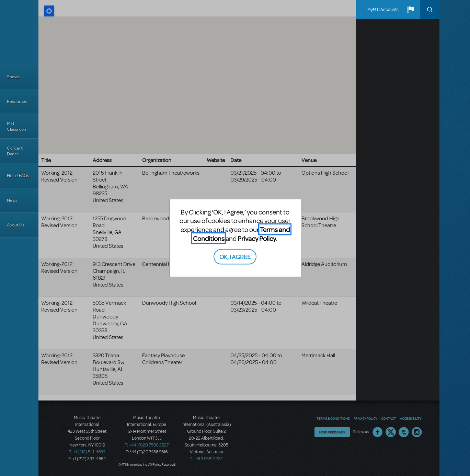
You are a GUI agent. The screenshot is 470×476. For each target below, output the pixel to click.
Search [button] (430, 10)
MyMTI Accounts (383, 10)
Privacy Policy (257, 238)
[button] (411, 10)
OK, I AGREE (235, 257)
